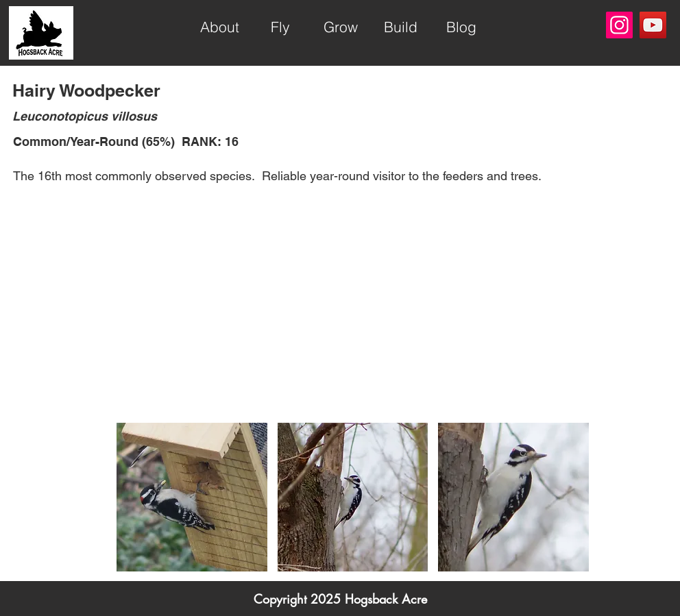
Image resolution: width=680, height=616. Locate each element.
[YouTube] (653, 25)
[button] (192, 497)
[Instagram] (619, 25)
